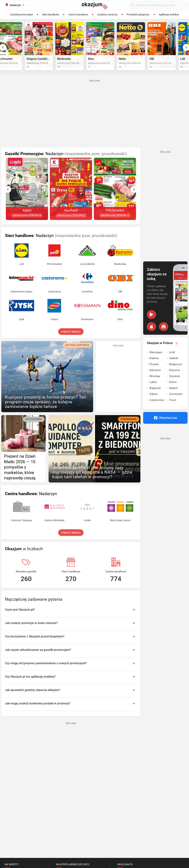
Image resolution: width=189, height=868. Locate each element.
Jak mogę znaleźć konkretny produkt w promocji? (38, 711)
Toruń (173, 408)
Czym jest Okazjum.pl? (20, 617)
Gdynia (154, 402)
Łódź (172, 360)
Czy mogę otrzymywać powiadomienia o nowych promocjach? (46, 671)
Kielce (173, 390)
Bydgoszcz (176, 372)
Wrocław (155, 384)
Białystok (155, 396)
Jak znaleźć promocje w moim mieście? (31, 631)
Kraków (154, 366)
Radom (173, 396)
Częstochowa (157, 408)
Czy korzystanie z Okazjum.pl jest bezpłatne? (35, 644)
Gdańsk (174, 366)
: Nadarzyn (66, 161)
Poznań (154, 372)
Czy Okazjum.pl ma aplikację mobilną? (30, 684)
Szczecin (175, 384)
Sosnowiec (176, 402)
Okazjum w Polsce (163, 350)
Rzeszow (175, 378)
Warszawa (156, 360)
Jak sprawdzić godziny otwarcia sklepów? (33, 698)
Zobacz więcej (71, 339)
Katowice (155, 378)
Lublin (153, 390)
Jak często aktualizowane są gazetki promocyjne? (38, 657)
